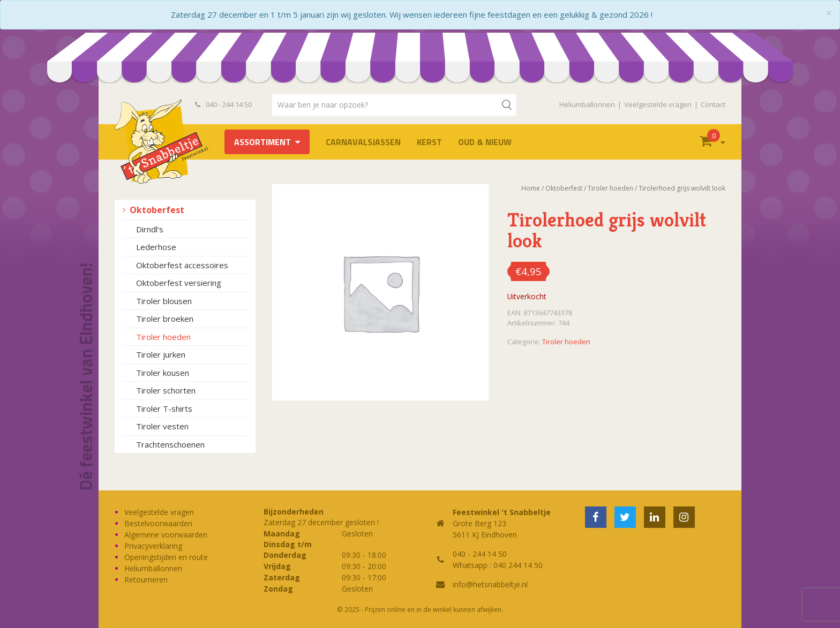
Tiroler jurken (161, 354)
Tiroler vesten (162, 426)
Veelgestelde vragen (658, 104)
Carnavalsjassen (363, 142)
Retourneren (146, 580)
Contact (713, 104)
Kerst (429, 142)
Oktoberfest (157, 210)
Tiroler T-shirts (164, 408)
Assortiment (262, 142)
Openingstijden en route (166, 557)
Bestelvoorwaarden (158, 523)
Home (531, 188)
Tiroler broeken (165, 319)
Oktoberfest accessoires (182, 265)
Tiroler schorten (166, 390)
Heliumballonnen (587, 104)
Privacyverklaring (153, 546)
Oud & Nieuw (485, 142)
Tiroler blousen (164, 301)
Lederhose (156, 247)
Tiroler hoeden (163, 337)
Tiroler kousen (163, 373)
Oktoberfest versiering (179, 283)
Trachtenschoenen (170, 444)
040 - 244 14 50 (223, 104)
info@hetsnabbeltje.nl (490, 584)
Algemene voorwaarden (166, 535)
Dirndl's (150, 229)
